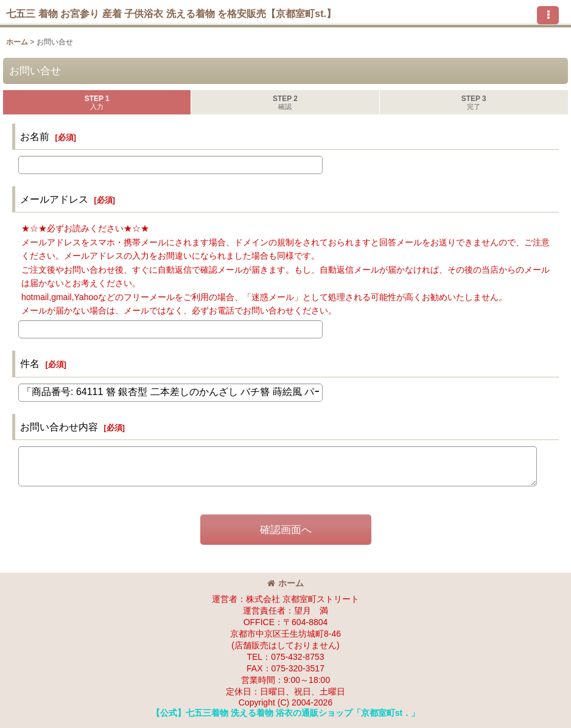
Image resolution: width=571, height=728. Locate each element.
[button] (548, 15)
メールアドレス (54, 199)
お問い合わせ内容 (59, 427)
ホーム (285, 583)
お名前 (35, 136)
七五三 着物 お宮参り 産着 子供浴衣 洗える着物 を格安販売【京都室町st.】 (171, 13)
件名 (30, 363)
